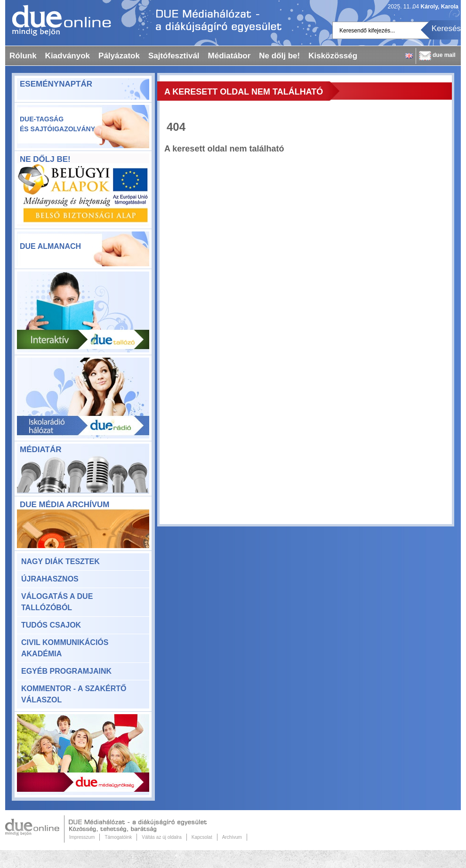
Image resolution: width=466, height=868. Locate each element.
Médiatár (40, 450)
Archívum (232, 837)
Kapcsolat (202, 837)
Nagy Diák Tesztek (60, 561)
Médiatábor (229, 56)
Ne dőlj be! (279, 56)
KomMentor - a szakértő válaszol (74, 694)
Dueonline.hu (58, 20)
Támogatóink (118, 837)
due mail (444, 55)
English (409, 56)
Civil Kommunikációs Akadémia (65, 648)
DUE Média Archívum (64, 505)
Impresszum (82, 837)
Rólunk (23, 56)
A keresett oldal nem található (244, 92)
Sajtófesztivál (174, 56)
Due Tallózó (83, 312)
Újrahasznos (50, 579)
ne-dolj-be (83, 196)
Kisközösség (333, 56)
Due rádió (83, 398)
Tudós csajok (51, 625)
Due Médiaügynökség (83, 755)
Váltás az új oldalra (162, 837)
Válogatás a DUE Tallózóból (57, 602)
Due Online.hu (35, 829)
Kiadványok (68, 56)
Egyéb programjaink (66, 671)
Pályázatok (119, 56)
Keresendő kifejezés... (367, 31)
